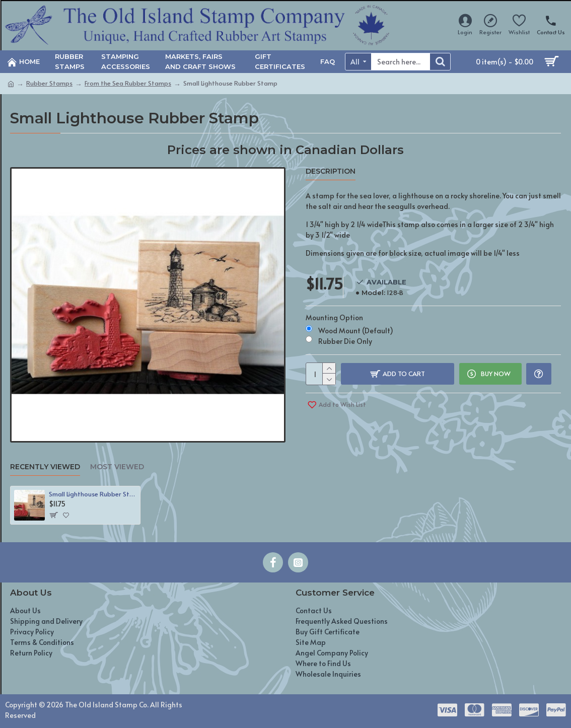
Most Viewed (117, 467)
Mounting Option (334, 315)
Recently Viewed (45, 467)
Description (331, 171)
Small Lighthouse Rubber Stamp (93, 494)
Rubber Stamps (49, 83)
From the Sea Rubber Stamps (128, 83)
